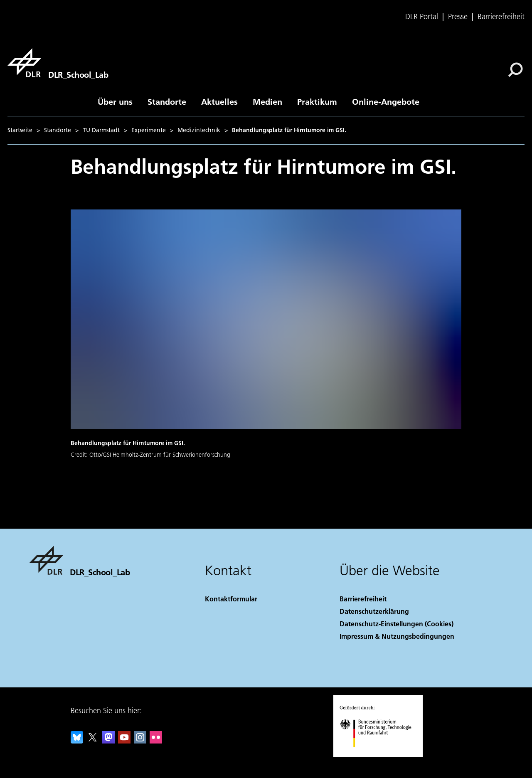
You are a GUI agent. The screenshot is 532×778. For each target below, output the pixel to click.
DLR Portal (422, 17)
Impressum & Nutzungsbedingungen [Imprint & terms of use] (397, 636)
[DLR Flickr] (156, 741)
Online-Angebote (386, 101)
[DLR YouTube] (124, 741)
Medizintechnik (199, 130)
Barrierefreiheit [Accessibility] (363, 599)
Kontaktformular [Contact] (231, 599)
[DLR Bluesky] (77, 741)
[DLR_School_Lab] (58, 63)
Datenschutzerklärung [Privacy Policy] (374, 611)
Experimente (149, 130)
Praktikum (317, 101)
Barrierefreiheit (501, 17)
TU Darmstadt (101, 130)
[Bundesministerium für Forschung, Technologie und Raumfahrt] (380, 755)
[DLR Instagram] (140, 741)
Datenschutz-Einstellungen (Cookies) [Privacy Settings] (397, 624)
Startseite (20, 130)
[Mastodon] (108, 741)
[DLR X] (93, 741)
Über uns (115, 101)
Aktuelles (219, 101)
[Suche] (515, 70)
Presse (458, 17)
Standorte (167, 101)
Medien (267, 101)
